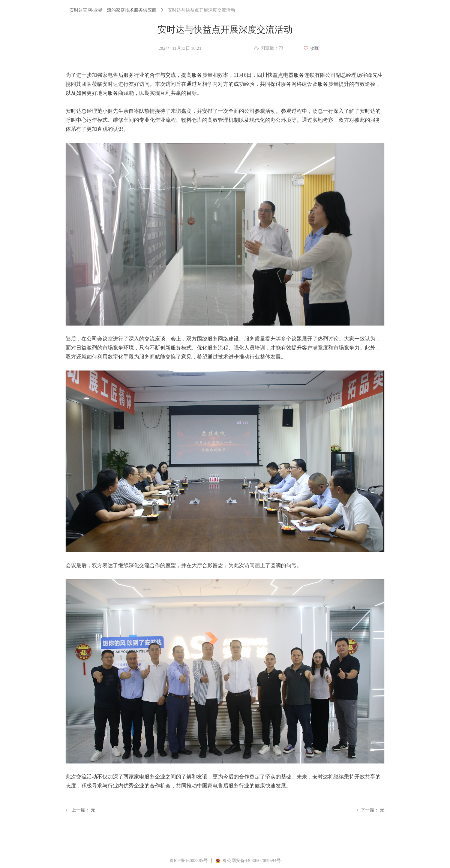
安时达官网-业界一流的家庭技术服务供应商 (113, 10)
